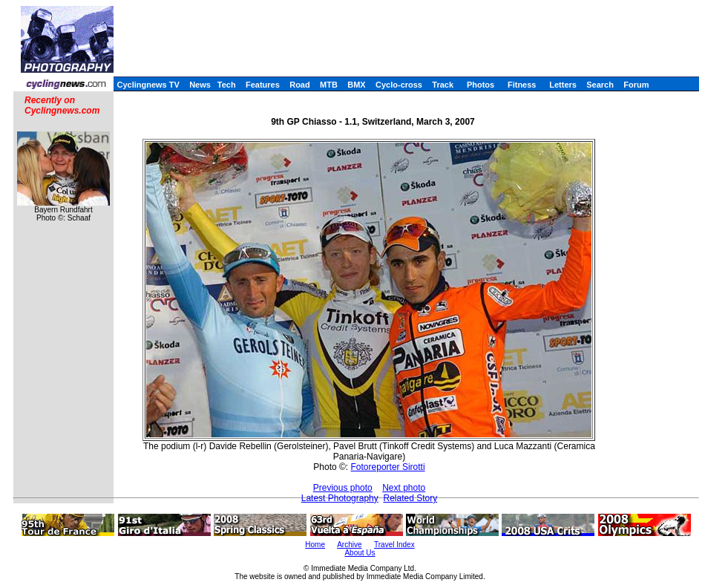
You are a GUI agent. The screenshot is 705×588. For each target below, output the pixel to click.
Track (443, 85)
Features (263, 85)
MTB (329, 85)
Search (600, 85)
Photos (481, 85)
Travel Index (394, 545)
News (200, 85)
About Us (360, 553)
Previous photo (343, 488)
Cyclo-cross (399, 85)
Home (315, 545)
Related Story (410, 498)
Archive (349, 545)
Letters (563, 85)
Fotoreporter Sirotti (388, 467)
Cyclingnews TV (148, 85)
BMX (356, 85)
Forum (636, 85)
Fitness (522, 85)
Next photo (404, 488)
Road (300, 85)
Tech (227, 85)
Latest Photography (340, 498)
